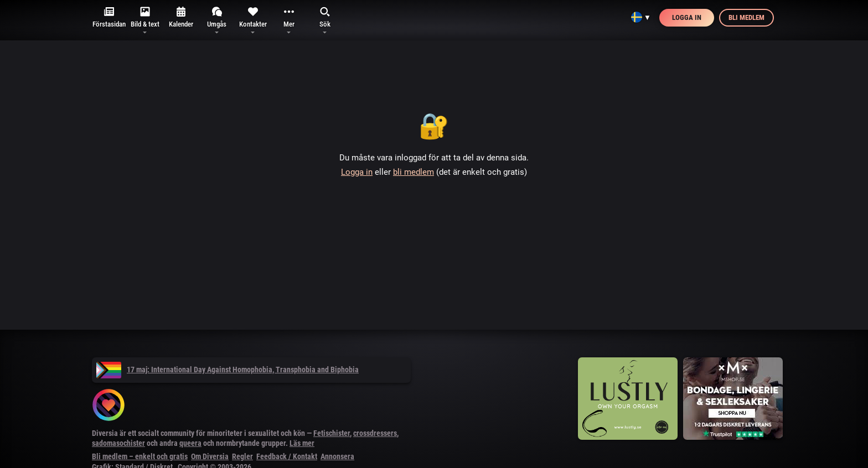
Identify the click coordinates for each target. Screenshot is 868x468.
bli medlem (414, 172)
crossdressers (375, 433)
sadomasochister (118, 443)
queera (190, 443)
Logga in (687, 17)
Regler (242, 456)
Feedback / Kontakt (287, 456)
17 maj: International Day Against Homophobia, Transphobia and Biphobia (228, 370)
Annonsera (337, 456)
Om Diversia (210, 456)
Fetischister (332, 433)
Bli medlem (746, 17)
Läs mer (302, 443)
